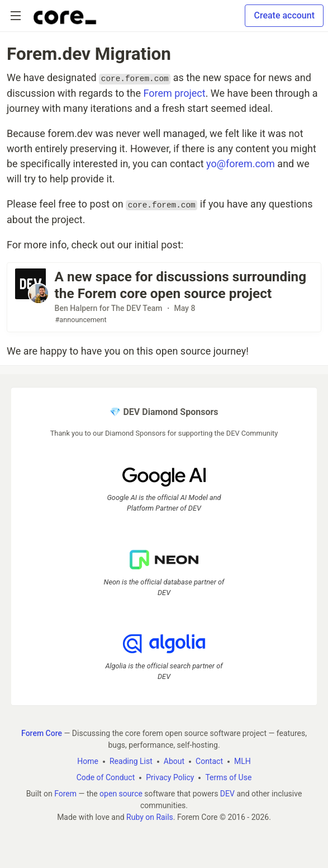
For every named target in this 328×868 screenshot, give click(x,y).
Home (88, 761)
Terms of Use (228, 777)
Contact (209, 761)
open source (121, 794)
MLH (243, 761)
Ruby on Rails (150, 817)
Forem (65, 794)
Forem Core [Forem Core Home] (42, 733)
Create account (284, 15)
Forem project (174, 93)
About (174, 761)
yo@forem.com (241, 164)
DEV (227, 794)
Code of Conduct (106, 777)
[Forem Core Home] (65, 16)
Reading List (131, 761)
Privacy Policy (170, 777)
